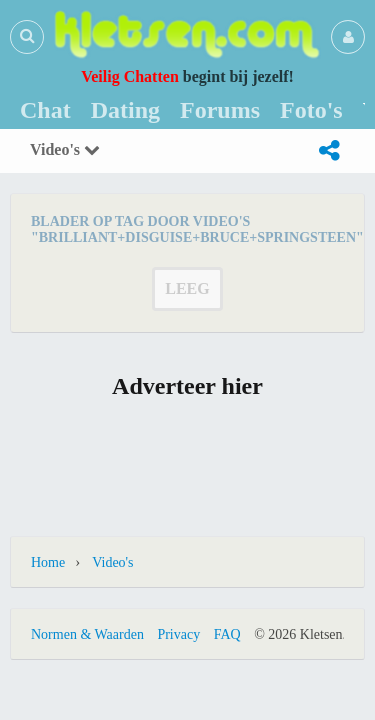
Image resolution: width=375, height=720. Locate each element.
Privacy (178, 634)
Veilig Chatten (130, 76)
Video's (65, 149)
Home (48, 562)
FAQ (227, 634)
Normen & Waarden (87, 634)
